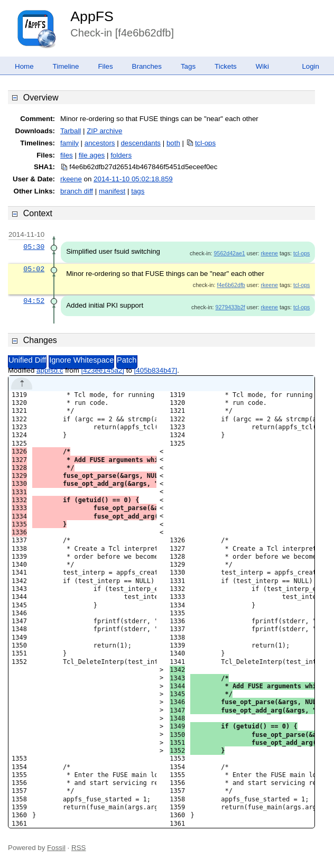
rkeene (71, 179)
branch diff (77, 191)
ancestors (100, 143)
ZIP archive (104, 131)
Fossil (56, 848)
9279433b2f (230, 307)
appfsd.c (50, 370)
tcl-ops (205, 143)
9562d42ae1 (230, 253)
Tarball (71, 131)
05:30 (34, 247)
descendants (141, 143)
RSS (78, 848)
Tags (188, 66)
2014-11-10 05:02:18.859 (133, 179)
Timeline (66, 66)
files (67, 155)
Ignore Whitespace (81, 360)
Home (24, 66)
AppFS (92, 16)
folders (121, 155)
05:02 (34, 269)
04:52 (34, 301)
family (69, 143)
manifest (112, 191)
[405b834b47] (156, 370)
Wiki (262, 66)
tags (138, 191)
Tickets (226, 66)
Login (310, 66)
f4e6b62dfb (231, 285)
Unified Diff (27, 360)
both (173, 143)
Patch (127, 360)
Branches (147, 66)
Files (105, 66)
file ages (92, 155)
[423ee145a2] (103, 370)
